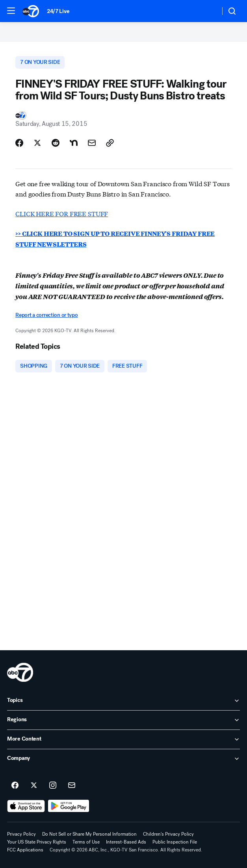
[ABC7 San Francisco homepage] (31, 11)
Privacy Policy (21, 834)
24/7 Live (58, 11)
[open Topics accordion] (123, 701)
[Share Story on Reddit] (56, 143)
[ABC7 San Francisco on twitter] (34, 786)
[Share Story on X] (37, 143)
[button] (11, 11)
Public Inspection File (175, 842)
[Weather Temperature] (208, 11)
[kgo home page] (20, 672)
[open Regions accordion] (123, 720)
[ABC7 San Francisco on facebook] (15, 786)
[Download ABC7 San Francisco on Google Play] (69, 806)
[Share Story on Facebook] (19, 143)
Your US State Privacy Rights (37, 842)
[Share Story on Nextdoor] (74, 143)
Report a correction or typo (46, 315)
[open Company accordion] (123, 759)
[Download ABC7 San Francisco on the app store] (26, 806)
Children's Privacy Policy (168, 834)
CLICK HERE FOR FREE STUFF (62, 213)
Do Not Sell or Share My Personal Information (89, 834)
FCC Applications (25, 850)
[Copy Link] (110, 143)
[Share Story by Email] (92, 143)
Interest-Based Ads (126, 842)
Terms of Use (86, 842)
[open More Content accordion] (123, 739)
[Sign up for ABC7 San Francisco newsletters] (72, 786)
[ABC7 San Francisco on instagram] (53, 786)
